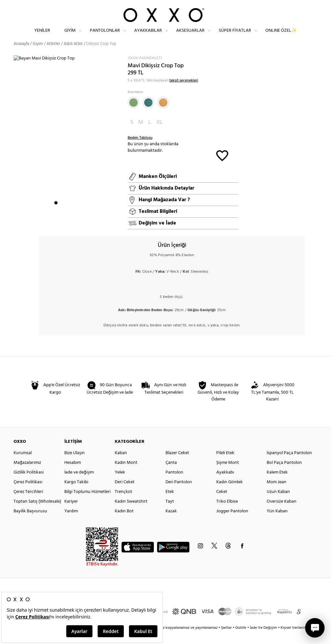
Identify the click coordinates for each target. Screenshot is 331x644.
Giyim (70, 36)
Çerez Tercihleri (28, 503)
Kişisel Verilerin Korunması (302, 639)
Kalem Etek (277, 484)
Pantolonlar (105, 36)
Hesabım (73, 474)
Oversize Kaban (282, 513)
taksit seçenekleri (184, 92)
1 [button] (56, 214)
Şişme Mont (228, 474)
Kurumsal (23, 464)
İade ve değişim (79, 484)
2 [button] (62, 214)
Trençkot (123, 503)
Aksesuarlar (190, 36)
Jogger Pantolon (232, 523)
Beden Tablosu (140, 149)
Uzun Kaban (278, 503)
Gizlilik (241, 639)
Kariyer (71, 513)
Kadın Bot (124, 523)
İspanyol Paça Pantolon (289, 464)
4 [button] (73, 214)
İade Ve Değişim (263, 639)
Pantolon (174, 484)
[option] (68, 145)
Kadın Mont (126, 474)
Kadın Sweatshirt (131, 513)
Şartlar (227, 639)
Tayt (170, 513)
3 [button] (68, 214)
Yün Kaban (277, 523)
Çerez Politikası (28, 493)
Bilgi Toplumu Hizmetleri (87, 503)
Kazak (171, 523)
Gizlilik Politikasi (29, 484)
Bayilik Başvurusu (30, 523)
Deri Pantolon (179, 493)
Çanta (171, 474)
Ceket (222, 503)
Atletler (53, 55)
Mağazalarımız (27, 474)
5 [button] (79, 214)
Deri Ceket (125, 493)
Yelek (120, 484)
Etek (170, 503)
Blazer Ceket (177, 464)
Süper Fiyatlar (235, 36)
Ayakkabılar (148, 36)
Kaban (121, 464)
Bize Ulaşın (75, 464)
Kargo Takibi (76, 493)
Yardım (71, 523)
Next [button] (17, 145)
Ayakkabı (225, 484)
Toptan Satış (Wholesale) (37, 513)
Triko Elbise (227, 513)
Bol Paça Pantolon (284, 474)
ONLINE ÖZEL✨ (281, 36)
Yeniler (42, 36)
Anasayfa (21, 55)
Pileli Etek (225, 464)
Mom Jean (277, 493)
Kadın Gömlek (230, 493)
